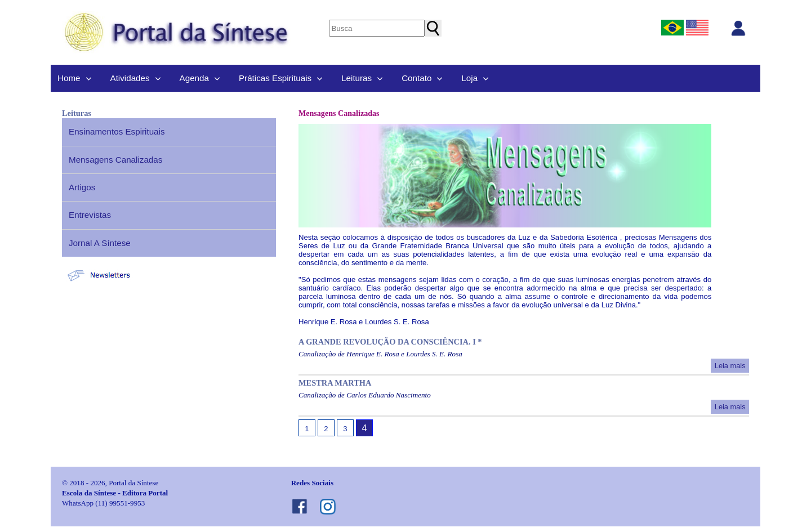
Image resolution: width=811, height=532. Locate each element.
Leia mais (730, 366)
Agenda (194, 78)
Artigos (82, 187)
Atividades (130, 78)
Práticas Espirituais (275, 78)
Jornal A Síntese (100, 243)
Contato (416, 78)
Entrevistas (90, 215)
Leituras (357, 78)
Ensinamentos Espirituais (117, 131)
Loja (469, 78)
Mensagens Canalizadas (115, 160)
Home (69, 78)
